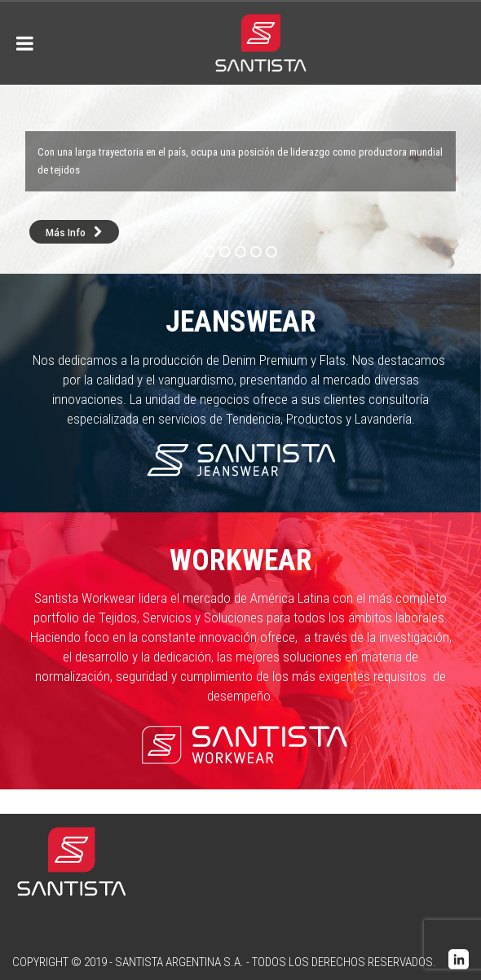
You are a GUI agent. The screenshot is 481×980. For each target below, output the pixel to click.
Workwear (241, 560)
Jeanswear (241, 322)
